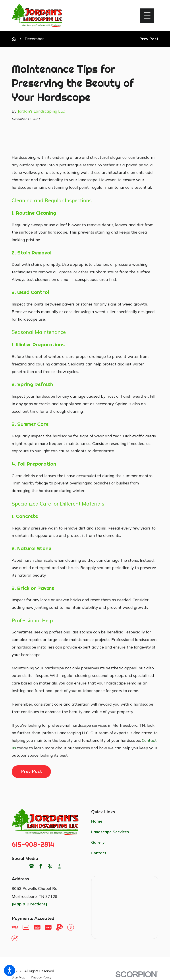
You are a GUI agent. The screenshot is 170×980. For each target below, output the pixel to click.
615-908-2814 (33, 844)
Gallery (98, 842)
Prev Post (31, 771)
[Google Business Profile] (32, 866)
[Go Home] (16, 39)
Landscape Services (110, 832)
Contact (99, 853)
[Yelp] (50, 866)
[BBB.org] (59, 866)
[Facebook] (41, 866)
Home (97, 821)
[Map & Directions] (29, 904)
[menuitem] (125, 821)
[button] (10, 970)
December (34, 39)
